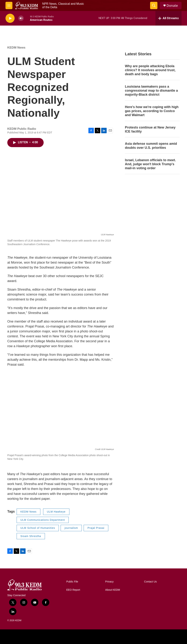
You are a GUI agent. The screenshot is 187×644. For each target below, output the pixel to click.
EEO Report (73, 590)
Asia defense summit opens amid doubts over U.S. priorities (151, 146)
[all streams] (168, 18)
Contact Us (150, 582)
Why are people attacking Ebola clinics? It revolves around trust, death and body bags (150, 70)
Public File (72, 582)
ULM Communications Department (43, 520)
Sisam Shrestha (31, 536)
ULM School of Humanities (38, 528)
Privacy (109, 582)
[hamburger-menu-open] (9, 5)
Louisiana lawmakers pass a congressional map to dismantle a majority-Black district (151, 91)
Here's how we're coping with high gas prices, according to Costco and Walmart (152, 111)
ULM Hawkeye (56, 512)
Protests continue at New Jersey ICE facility (150, 129)
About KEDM (113, 590)
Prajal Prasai (96, 528)
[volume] (21, 18)
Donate (172, 6)
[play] (10, 18)
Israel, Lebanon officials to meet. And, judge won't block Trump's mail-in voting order (150, 164)
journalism (71, 528)
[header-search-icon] (154, 5)
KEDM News (16, 48)
